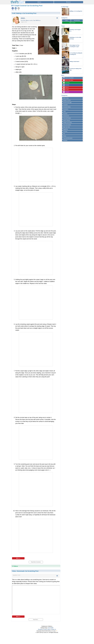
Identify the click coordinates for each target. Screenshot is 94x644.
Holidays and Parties (67, 123)
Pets (64, 134)
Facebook (66, 85)
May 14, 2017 (72, 23)
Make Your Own (66, 127)
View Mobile (51, 628)
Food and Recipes (67, 118)
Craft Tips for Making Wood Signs (75, 69)
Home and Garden (67, 125)
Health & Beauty (67, 120)
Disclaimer (40, 629)
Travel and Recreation (68, 138)
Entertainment (66, 116)
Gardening (66, 83)
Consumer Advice (67, 107)
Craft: (24, 13)
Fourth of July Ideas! (68, 78)
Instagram (66, 92)
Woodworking (77, 20)
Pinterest (66, 87)
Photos (65, 136)
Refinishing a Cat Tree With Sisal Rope (75, 38)
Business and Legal (67, 102)
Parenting (65, 131)
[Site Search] (69, 2)
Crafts (66, 20)
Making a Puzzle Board (74, 61)
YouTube (66, 90)
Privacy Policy (47, 629)
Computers (65, 105)
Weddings (65, 140)
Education (65, 114)
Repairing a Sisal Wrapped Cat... (75, 30)
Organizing (65, 129)
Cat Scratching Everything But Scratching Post (76, 54)
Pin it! (18, 558)
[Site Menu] (39, 2)
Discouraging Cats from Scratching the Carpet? (74, 46)
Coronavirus (66, 109)
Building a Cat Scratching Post (76, 11)
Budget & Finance (67, 100)
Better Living (66, 98)
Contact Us (53, 629)
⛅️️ (57, 631)
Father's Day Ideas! (68, 80)
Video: (25, 571)
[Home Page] (18, 1)
